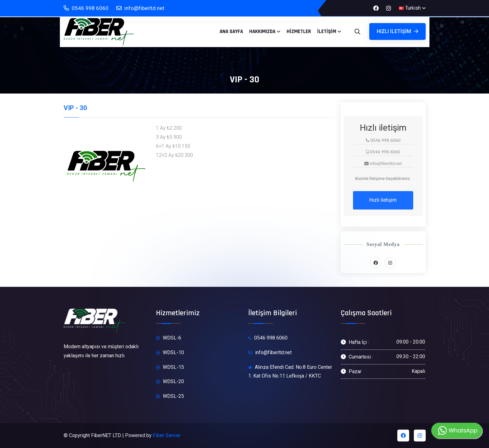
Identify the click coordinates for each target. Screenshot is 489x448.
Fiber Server (167, 435)
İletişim (327, 31)
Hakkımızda (262, 31)
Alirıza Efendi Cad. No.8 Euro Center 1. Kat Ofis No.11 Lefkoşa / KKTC (290, 372)
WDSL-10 (170, 353)
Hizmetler (299, 31)
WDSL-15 (170, 367)
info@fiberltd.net (140, 8)
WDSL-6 (169, 338)
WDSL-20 (170, 382)
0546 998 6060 (86, 8)
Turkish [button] (410, 8)
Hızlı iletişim (397, 31)
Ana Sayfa (231, 31)
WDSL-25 (170, 396)
